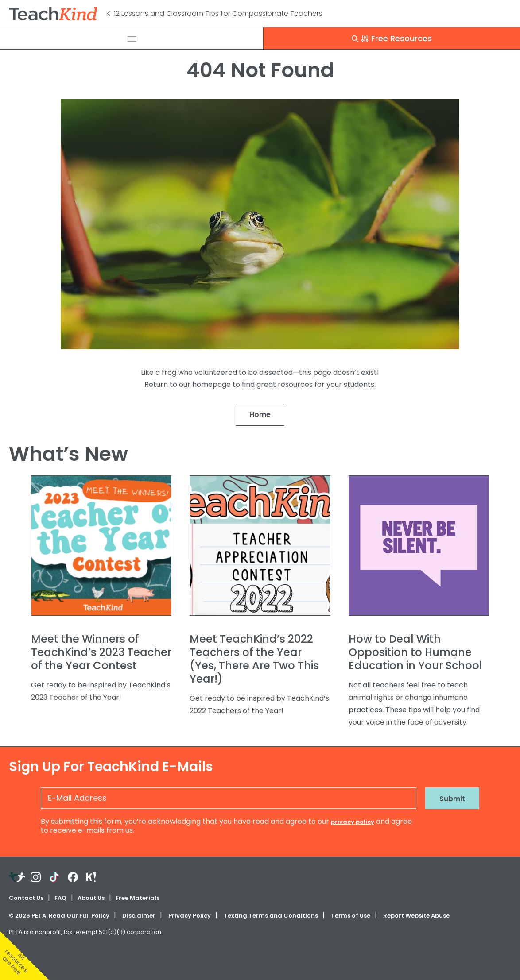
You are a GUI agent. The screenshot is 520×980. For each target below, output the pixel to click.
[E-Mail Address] (229, 798)
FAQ (60, 898)
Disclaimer (139, 916)
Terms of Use (351, 916)
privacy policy (353, 822)
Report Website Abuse (416, 916)
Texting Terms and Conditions (271, 916)
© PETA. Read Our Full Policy (59, 916)
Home (260, 415)
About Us (91, 898)
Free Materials (138, 898)
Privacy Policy (190, 916)
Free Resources (392, 38)
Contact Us (26, 898)
